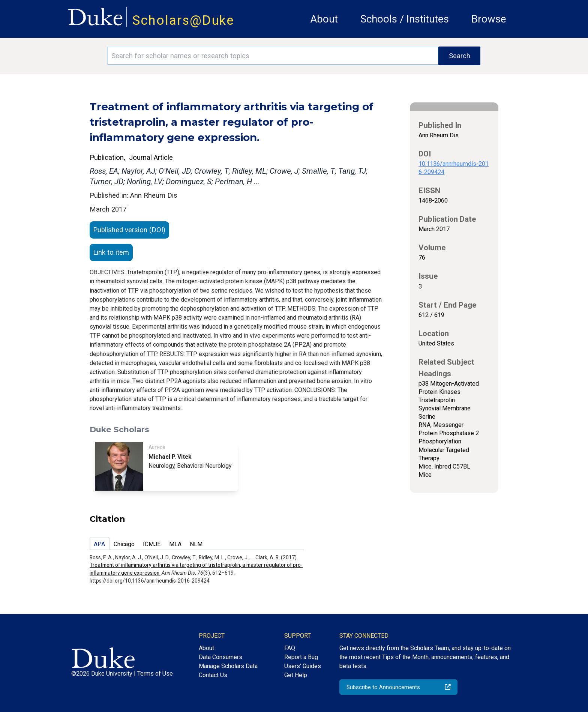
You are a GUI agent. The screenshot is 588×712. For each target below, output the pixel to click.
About (324, 19)
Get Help (296, 675)
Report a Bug (301, 657)
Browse (489, 19)
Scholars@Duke (183, 20)
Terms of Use (155, 674)
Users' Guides (303, 666)
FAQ (290, 648)
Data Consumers (220, 657)
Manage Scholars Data (228, 666)
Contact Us (213, 675)
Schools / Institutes (405, 19)
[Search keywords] (273, 56)
